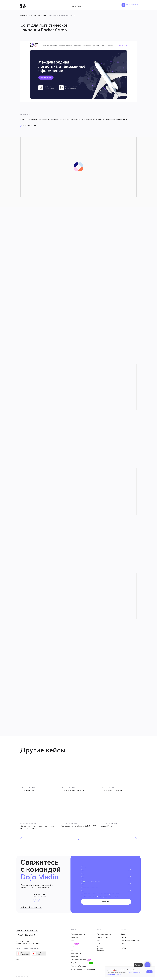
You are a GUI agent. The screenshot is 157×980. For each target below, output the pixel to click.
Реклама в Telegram (78, 966)
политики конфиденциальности (108, 894)
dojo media (23, 6)
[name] (106, 868)
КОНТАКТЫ (108, 5)
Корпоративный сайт (39, 15)
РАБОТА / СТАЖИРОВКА (77, 6)
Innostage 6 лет (27, 790)
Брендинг (75, 956)
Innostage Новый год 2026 (72, 790)
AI (49, 5)
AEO (72, 947)
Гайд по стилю (124, 948)
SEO (72, 940)
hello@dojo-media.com (31, 907)
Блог (123, 944)
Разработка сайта (78, 934)
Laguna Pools (106, 826)
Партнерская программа (130, 940)
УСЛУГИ (56, 5)
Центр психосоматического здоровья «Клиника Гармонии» (37, 827)
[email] (106, 875)
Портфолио (24, 15)
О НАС (92, 5)
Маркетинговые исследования (83, 969)
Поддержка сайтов (75, 938)
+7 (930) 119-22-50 (26, 935)
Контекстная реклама (76, 954)
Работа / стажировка (125, 938)
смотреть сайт (31, 126)
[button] (132, 5)
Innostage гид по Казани (111, 790)
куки (118, 969)
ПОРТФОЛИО (65, 5)
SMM (72, 950)
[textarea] (106, 889)
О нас (123, 934)
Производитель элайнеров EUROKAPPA (78, 826)
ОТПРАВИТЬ (106, 902)
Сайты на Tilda (102, 937)
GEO (72, 944)
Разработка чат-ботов (79, 963)
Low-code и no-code (78, 960)
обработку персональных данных (108, 897)
